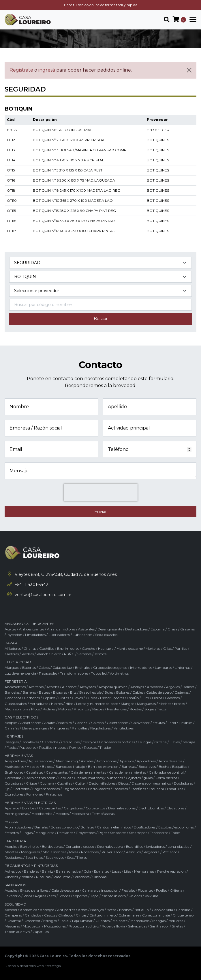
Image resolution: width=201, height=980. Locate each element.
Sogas (149, 709)
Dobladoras (183, 783)
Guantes (103, 921)
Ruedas (136, 709)
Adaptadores (31, 723)
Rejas (103, 833)
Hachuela (106, 648)
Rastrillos (133, 852)
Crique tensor (184, 915)
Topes (176, 833)
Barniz (47, 871)
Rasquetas (62, 877)
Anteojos (47, 910)
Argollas (173, 687)
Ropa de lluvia (113, 926)
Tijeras (82, 857)
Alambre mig (67, 761)
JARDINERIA (15, 841)
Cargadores (73, 808)
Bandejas (12, 692)
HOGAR (12, 822)
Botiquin (142, 910)
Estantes (12, 833)
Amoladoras (106, 761)
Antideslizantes (32, 629)
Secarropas (138, 833)
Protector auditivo (84, 926)
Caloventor (140, 723)
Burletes (87, 827)
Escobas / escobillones (176, 827)
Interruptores (141, 668)
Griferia (160, 742)
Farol (172, 723)
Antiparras (66, 910)
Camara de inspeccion (100, 890)
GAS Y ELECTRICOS (21, 717)
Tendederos (159, 833)
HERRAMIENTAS (19, 756)
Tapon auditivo (17, 932)
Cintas (64, 698)
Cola (87, 871)
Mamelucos (140, 921)
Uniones (135, 896)
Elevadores (175, 808)
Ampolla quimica (113, 687)
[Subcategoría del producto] (100, 277)
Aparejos (127, 761)
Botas (111, 910)
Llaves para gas (35, 728)
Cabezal (81, 723)
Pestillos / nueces (53, 747)
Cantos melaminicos (114, 827)
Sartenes (84, 654)
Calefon (97, 723)
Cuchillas (65, 783)
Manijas (189, 742)
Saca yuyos (55, 857)
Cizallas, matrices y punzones (98, 778)
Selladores (81, 877)
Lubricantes (82, 635)
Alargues (12, 668)
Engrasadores (74, 789)
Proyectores (86, 833)
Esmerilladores (112, 698)
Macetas (11, 852)
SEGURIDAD (15, 904)
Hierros (57, 704)
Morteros (153, 648)
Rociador (170, 852)
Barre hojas (30, 846)
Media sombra (16, 709)
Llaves (175, 742)
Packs (12, 747)
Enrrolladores (99, 789)
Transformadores (74, 673)
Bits (73, 692)
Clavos (77, 698)
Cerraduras (70, 742)
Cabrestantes (57, 772)
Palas (74, 852)
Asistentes (86, 629)
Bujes (109, 692)
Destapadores (136, 629)
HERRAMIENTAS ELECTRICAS (30, 803)
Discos (123, 783)
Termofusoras (103, 814)
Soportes (80, 896)
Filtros (157, 698)
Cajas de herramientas (127, 772)
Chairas (30, 648)
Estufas (159, 723)
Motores (62, 814)
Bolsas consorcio (64, 827)
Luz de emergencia (20, 673)
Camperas (13, 915)
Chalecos (66, 915)
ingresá (47, 70)
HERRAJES (14, 736)
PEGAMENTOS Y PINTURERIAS (31, 866)
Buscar (101, 319)
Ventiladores (124, 728)
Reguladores (100, 728)
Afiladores (13, 648)
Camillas (183, 910)
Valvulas (152, 896)
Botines (125, 910)
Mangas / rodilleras (168, 921)
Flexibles (186, 723)
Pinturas (43, 877)
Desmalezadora (110, 846)
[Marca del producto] (100, 291)
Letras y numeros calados (97, 704)
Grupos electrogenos (110, 668)
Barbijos (97, 910)
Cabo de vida (162, 910)
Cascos (50, 915)
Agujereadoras (41, 761)
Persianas (65, 833)
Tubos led (99, 673)
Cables (44, 668)
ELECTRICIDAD (18, 662)
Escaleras (120, 789)
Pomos (75, 747)
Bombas (29, 808)
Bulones (123, 692)
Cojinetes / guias (139, 778)
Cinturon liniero (103, 915)
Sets (70, 857)
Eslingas (145, 742)
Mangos (127, 704)
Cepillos (49, 698)
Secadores (118, 833)
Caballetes (34, 772)
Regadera (152, 852)
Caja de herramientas (88, 772)
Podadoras (90, 852)
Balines (188, 687)
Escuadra (156, 789)
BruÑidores (14, 772)
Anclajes (137, 687)
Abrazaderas (15, 687)
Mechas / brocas (172, 704)
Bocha (164, 767)
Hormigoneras (17, 814)
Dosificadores (145, 827)
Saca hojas (34, 857)
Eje (7, 789)
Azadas (33, 767)
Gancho (89, 648)
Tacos (162, 709)
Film (145, 698)
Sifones (64, 896)
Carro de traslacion (40, 778)
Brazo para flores (34, 890)
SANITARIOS (15, 885)
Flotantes (145, 890)
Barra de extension (103, 767)
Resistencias (117, 709)
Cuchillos (47, 648)
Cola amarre (129, 915)
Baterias (29, 668)
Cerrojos (89, 742)
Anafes (50, 723)
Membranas (144, 871)
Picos (35, 709)
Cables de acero (159, 692)
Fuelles (161, 890)
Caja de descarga (65, 890)
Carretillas (13, 778)
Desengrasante (110, 629)
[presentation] (101, 492)
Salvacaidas (138, 926)
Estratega (53, 966)
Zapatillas (41, 932)
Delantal (14, 921)
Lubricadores (59, 635)
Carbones (32, 698)
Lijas (128, 871)
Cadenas (182, 692)
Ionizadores (155, 846)
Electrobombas (151, 808)
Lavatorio (13, 896)
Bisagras (60, 692)
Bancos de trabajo (70, 767)
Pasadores (28, 747)
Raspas (98, 709)
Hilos (69, 704)
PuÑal (69, 654)
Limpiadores (35, 635)
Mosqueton (32, 926)
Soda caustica (106, 635)
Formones (35, 794)
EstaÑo (133, 698)
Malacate (120, 921)
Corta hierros (166, 778)
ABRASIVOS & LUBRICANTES (29, 624)
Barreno (29, 692)
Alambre (69, 687)
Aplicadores (146, 761)
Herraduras (39, 704)
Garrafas (12, 728)
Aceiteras (36, 687)
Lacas (117, 871)
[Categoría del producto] (100, 263)
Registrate (21, 70)
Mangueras (146, 704)
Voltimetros (119, 673)
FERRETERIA (16, 681)
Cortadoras (14, 783)
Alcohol (11, 910)
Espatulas (175, 789)
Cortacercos (95, 808)
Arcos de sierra (170, 761)
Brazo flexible (90, 692)
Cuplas (91, 698)
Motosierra (80, 814)
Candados (13, 698)
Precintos (82, 709)
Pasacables (48, 673)
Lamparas (163, 668)
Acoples (53, 687)
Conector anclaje (156, 915)
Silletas (177, 926)
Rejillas (41, 896)
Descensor (32, 921)
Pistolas (65, 709)
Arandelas (155, 687)
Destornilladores (102, 783)
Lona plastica (179, 846)
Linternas (183, 668)
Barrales (65, 723)
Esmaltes (102, 871)
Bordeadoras (52, 846)
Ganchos (172, 698)
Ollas (167, 648)
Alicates (87, 761)
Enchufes (83, 668)
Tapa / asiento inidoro (108, 896)
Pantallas (80, 728)
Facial (64, 921)
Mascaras (12, 926)
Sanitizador (159, 926)
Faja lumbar (82, 921)
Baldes (47, 767)
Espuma (158, 629)
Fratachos (54, 794)
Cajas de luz (62, 668)
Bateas (45, 692)
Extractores (14, 794)
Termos (100, 654)
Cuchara (47, 783)
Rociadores (14, 857)
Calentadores (118, 723)
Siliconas (99, 877)
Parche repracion (171, 871)
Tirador (105, 747)
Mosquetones (55, 926)
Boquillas (180, 767)
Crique (31, 783)
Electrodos (21, 789)
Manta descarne (130, 648)
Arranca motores (61, 629)
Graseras (187, 629)
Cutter (80, 783)
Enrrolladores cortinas (117, 742)
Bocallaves (30, 742)
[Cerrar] (189, 70)
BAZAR (11, 643)
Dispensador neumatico (151, 783)
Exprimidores (68, 648)
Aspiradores (14, 767)
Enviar (100, 512)
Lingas (27, 833)
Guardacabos (16, 704)
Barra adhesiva (68, 871)
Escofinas (138, 789)
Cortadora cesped (80, 846)
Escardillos (135, 846)
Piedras (28, 654)
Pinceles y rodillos (19, 877)
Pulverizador (112, 852)
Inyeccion (14, 635)
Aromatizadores (18, 827)
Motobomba (42, 814)
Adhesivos (13, 871)
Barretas (128, 767)
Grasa (172, 629)
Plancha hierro (49, 654)
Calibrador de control (166, 772)
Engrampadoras (46, 789)
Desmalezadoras (122, 808)
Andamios (28, 910)
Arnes (83, 910)
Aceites (10, 629)
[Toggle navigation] (191, 20)
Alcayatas (88, 687)
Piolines (49, 709)
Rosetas (90, 747)
